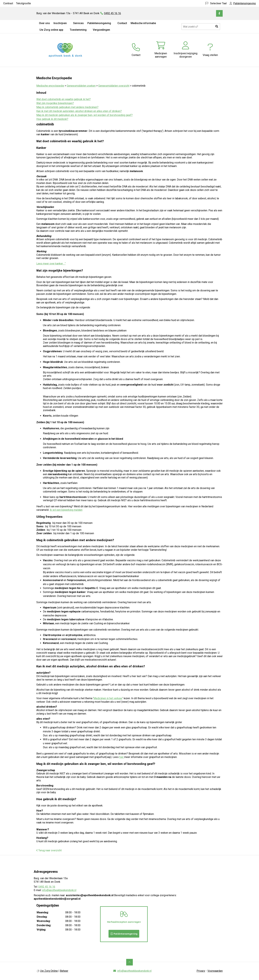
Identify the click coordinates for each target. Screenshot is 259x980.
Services (78, 23)
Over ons (44, 23)
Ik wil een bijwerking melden (66, 510)
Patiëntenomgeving (99, 23)
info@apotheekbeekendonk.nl (59, 890)
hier (122, 757)
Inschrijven (60, 23)
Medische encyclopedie (50, 86)
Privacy (201, 971)
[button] (217, 27)
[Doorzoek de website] (201, 27)
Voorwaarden (215, 971)
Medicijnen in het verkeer (108, 698)
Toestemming (78, 30)
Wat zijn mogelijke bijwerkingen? (55, 103)
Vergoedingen (101, 30)
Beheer (64, 971)
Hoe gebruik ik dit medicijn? (52, 119)
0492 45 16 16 (47, 887)
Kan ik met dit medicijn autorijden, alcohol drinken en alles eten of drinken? (79, 111)
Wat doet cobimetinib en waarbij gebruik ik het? (64, 99)
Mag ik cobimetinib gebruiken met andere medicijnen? (67, 107)
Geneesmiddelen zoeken (81, 86)
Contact (122, 23)
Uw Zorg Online (49, 971)
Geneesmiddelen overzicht (114, 86)
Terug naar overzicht (49, 850)
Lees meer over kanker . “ (51, 264)
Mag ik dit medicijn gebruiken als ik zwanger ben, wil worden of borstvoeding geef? (84, 115)
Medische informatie (143, 23)
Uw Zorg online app (51, 30)
